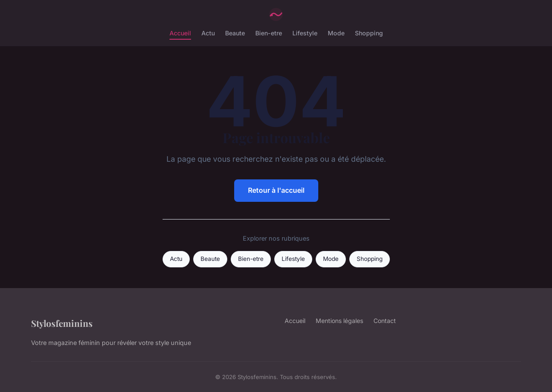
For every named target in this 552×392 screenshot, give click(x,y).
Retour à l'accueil (276, 190)
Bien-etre (269, 33)
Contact (385, 321)
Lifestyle (305, 33)
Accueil (180, 33)
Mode (336, 33)
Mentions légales (339, 321)
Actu (208, 33)
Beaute (235, 33)
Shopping (369, 33)
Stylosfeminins (62, 323)
